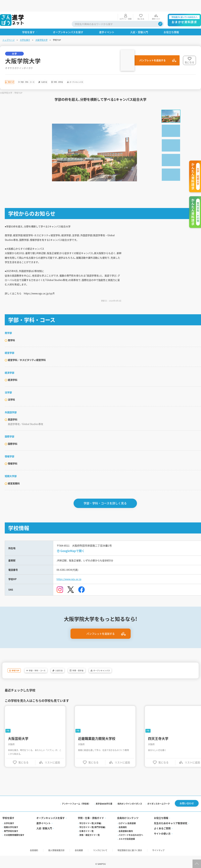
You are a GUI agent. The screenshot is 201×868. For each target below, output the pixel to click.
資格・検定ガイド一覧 (90, 847)
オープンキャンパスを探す (51, 830)
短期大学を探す (11, 840)
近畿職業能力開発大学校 (97, 750)
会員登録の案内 (126, 843)
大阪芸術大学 (19, 750)
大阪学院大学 (42, 28)
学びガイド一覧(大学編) (91, 836)
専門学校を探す (11, 843)
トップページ (9, 28)
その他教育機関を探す (14, 847)
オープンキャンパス (135, 71)
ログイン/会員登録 (127, 836)
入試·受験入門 (45, 841)
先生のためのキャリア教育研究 (170, 836)
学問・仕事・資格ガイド (91, 830)
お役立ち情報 (161, 830)
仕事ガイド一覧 (87, 843)
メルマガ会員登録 (127, 851)
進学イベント (44, 836)
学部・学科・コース (46, 71)
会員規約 (123, 840)
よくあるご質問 (162, 841)
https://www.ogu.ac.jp (71, 589)
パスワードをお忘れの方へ (131, 847)
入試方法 (76, 71)
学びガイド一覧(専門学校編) (93, 840)
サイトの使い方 (162, 846)
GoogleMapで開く (73, 559)
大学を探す (25, 28)
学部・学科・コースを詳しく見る (106, 511)
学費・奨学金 (102, 71)
